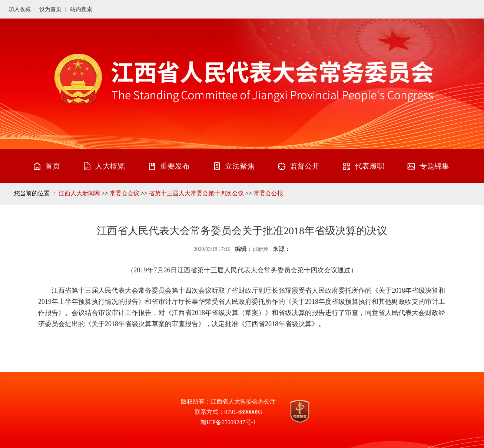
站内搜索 (81, 9)
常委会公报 (268, 193)
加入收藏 (20, 9)
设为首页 (50, 9)
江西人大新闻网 (79, 193)
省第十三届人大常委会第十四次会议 (196, 193)
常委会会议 (125, 193)
